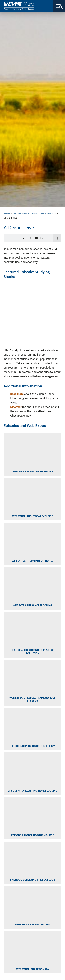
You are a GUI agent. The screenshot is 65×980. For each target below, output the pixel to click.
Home (7, 214)
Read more (17, 394)
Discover (16, 407)
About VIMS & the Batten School (34, 214)
